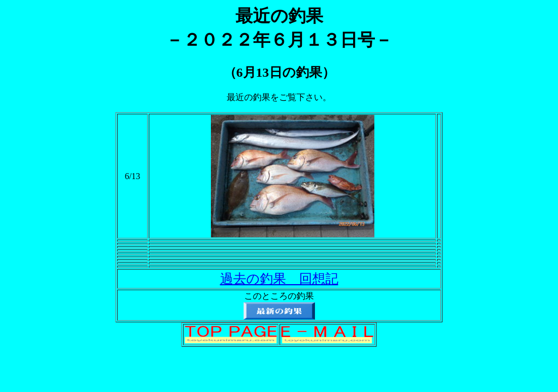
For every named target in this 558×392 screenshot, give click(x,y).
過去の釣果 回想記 (279, 279)
